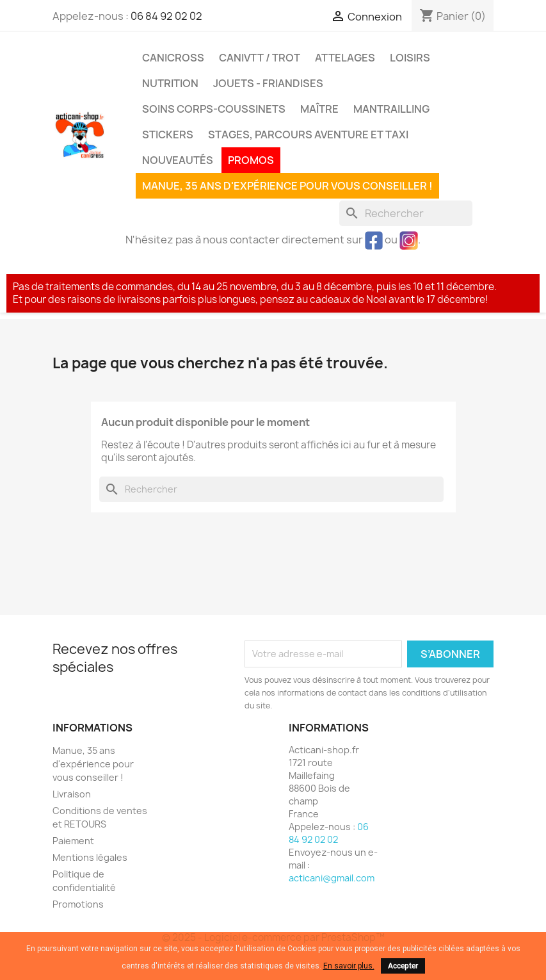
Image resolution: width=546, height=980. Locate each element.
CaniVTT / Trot (260, 58)
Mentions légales (90, 857)
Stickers (168, 135)
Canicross (173, 58)
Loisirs (410, 58)
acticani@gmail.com (332, 878)
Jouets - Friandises (268, 83)
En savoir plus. (349, 966)
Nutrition (170, 83)
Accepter (403, 966)
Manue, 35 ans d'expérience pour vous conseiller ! (287, 186)
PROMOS (251, 160)
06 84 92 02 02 (166, 16)
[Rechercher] (406, 213)
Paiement (73, 841)
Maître (319, 109)
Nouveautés (178, 160)
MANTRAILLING (391, 109)
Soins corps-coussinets (214, 109)
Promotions (78, 904)
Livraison (72, 794)
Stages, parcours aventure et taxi (308, 135)
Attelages (345, 58)
